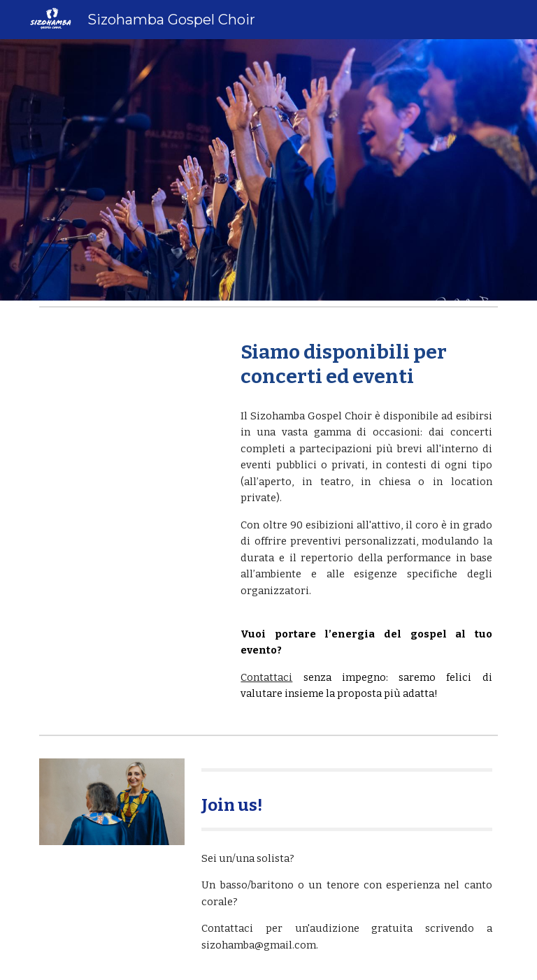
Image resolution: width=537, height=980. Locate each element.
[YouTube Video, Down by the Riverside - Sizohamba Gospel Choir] (131, 382)
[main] (366, 364)
